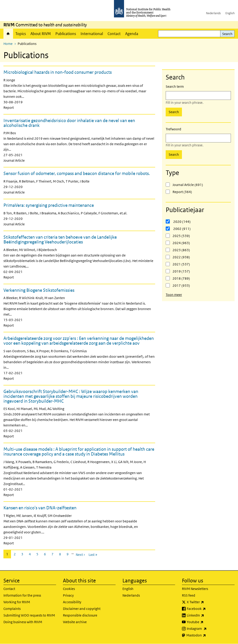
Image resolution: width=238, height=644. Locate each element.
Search (227, 34)
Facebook (208, 609)
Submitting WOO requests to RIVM (29, 615)
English (230, 13)
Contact (114, 34)
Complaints (12, 609)
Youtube (207, 622)
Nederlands (213, 13)
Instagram (209, 629)
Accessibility (72, 602)
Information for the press (22, 595)
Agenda (132, 34)
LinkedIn (207, 615)
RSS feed (189, 595)
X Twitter (207, 602)
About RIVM (41, 34)
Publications (66, 34)
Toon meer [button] (174, 295)
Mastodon (208, 635)
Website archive (75, 622)
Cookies (69, 589)
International (92, 34)
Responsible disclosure (80, 615)
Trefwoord (173, 129)
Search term (175, 86)
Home (8, 34)
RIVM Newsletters (195, 589)
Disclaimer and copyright (82, 609)
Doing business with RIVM (23, 622)
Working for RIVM (17, 602)
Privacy (68, 595)
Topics (21, 34)
